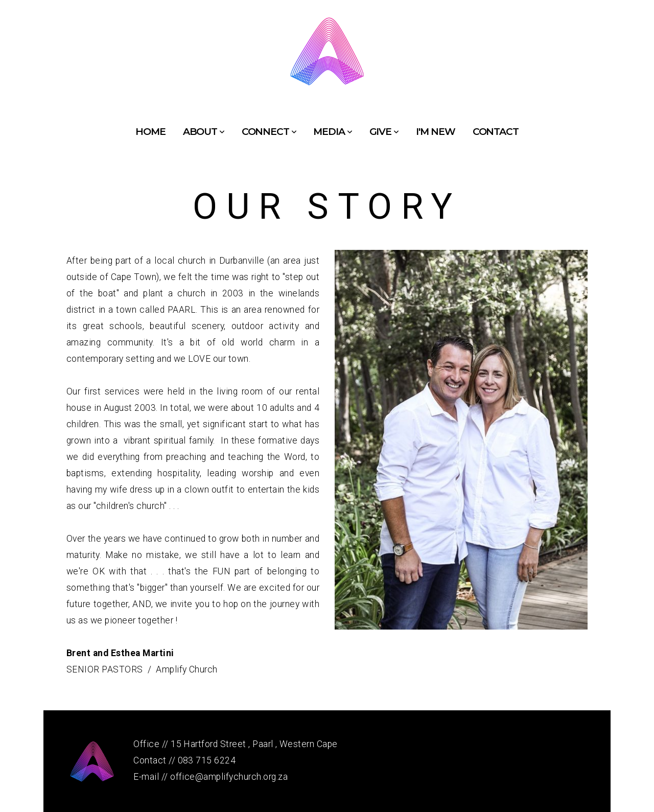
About (204, 132)
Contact (496, 132)
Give (384, 132)
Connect (269, 132)
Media (332, 132)
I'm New (436, 132)
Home (150, 132)
